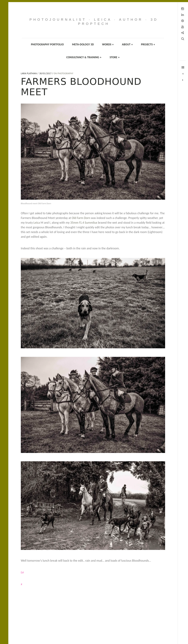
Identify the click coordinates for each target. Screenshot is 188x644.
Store (115, 57)
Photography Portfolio (47, 44)
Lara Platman (29, 73)
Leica (37, 223)
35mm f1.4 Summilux (84, 223)
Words (108, 44)
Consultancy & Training (84, 57)
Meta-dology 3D (83, 44)
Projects (148, 44)
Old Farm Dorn (81, 218)
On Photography (63, 73)
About (127, 44)
